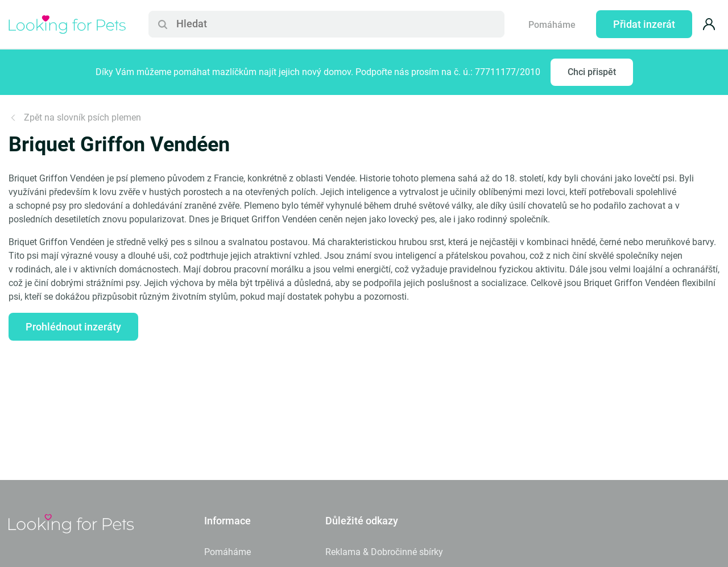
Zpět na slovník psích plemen (75, 117)
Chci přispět (592, 72)
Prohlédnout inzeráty (73, 327)
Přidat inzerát (644, 24)
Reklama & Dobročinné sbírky (384, 552)
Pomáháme (552, 25)
